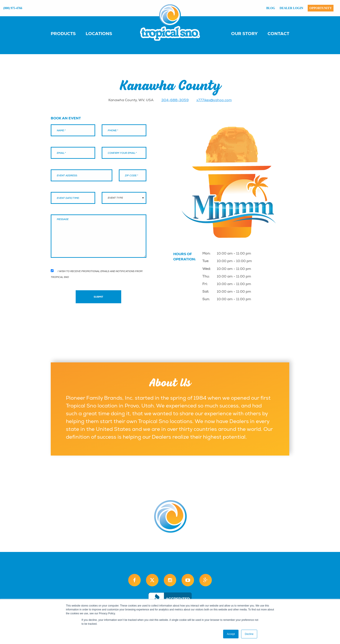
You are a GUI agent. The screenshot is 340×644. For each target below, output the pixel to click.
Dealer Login (292, 8)
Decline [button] (249, 634)
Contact (278, 34)
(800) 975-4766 (13, 8)
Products (63, 34)
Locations (99, 34)
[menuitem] (68, 33)
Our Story (244, 34)
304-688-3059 (175, 100)
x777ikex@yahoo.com (214, 100)
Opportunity (321, 8)
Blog (271, 8)
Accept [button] (231, 634)
